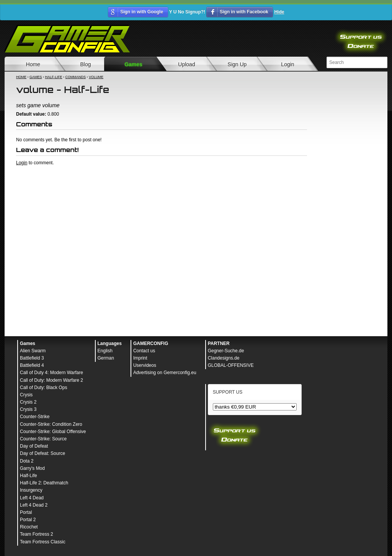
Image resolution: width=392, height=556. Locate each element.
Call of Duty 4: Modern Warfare (51, 373)
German (106, 358)
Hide (279, 12)
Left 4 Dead (32, 498)
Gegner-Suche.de (226, 351)
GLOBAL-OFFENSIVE (231, 365)
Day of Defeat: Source (42, 453)
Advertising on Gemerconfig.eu (165, 373)
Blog (85, 64)
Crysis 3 (28, 409)
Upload (186, 64)
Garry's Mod (32, 468)
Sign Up (237, 64)
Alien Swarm (33, 351)
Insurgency (31, 490)
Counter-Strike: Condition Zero (51, 424)
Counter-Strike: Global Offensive (53, 432)
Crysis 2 (28, 402)
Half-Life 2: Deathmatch (44, 483)
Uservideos (145, 365)
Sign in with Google (142, 12)
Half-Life (54, 77)
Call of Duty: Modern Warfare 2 (51, 380)
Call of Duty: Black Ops (43, 388)
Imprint (140, 358)
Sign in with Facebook (244, 12)
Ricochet (29, 527)
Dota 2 (27, 461)
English (105, 351)
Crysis (26, 395)
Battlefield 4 (32, 365)
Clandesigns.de (224, 358)
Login (287, 64)
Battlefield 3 (32, 358)
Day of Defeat (34, 446)
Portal (26, 512)
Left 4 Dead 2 (34, 505)
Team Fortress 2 (37, 534)
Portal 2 (28, 520)
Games (133, 64)
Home (33, 64)
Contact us (144, 351)
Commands (76, 77)
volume (96, 77)
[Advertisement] (162, 187)
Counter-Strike (35, 417)
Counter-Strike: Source (43, 439)
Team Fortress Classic (43, 542)
